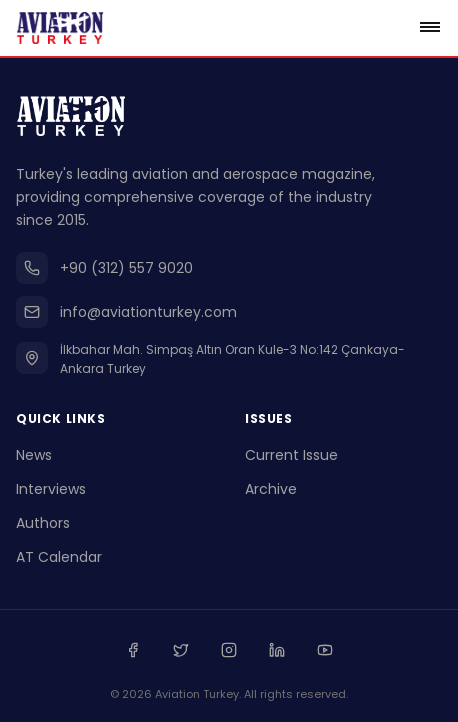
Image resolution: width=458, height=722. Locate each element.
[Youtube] (325, 650)
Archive (271, 489)
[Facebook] (133, 650)
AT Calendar (59, 557)
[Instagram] (229, 650)
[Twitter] (181, 650)
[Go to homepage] (60, 28)
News (34, 455)
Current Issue (291, 455)
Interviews (51, 489)
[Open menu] (430, 28)
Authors (43, 523)
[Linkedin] (277, 650)
